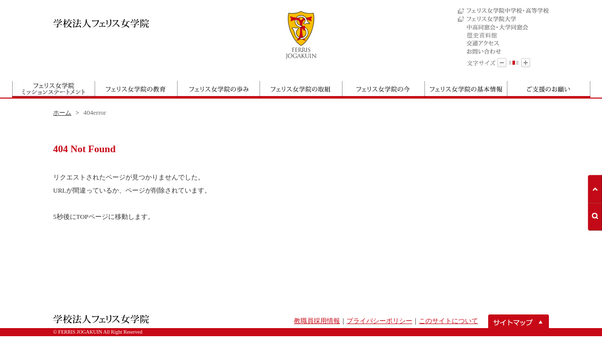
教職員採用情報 (317, 321)
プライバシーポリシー (379, 321)
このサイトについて (448, 321)
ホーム (62, 113)
